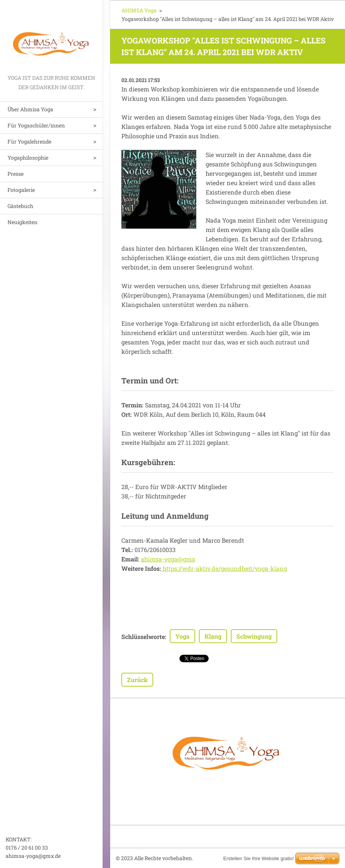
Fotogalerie (21, 190)
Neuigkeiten (22, 222)
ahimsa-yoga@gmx (168, 559)
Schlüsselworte (143, 637)
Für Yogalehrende (29, 141)
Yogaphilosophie (28, 158)
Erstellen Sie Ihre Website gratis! (258, 858)
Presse (16, 174)
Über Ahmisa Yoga (30, 109)
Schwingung (254, 636)
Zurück (137, 680)
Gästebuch (20, 206)
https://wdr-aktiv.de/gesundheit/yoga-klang (225, 568)
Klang (213, 636)
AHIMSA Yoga (139, 10)
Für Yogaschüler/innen (36, 125)
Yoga (182, 636)
